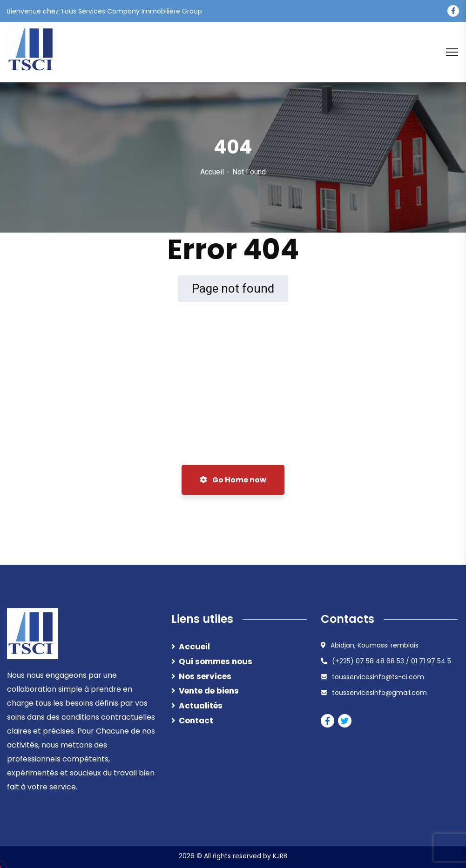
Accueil (212, 172)
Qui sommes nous (216, 661)
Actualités (201, 706)
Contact (196, 721)
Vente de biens (209, 691)
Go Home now (233, 480)
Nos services (205, 676)
